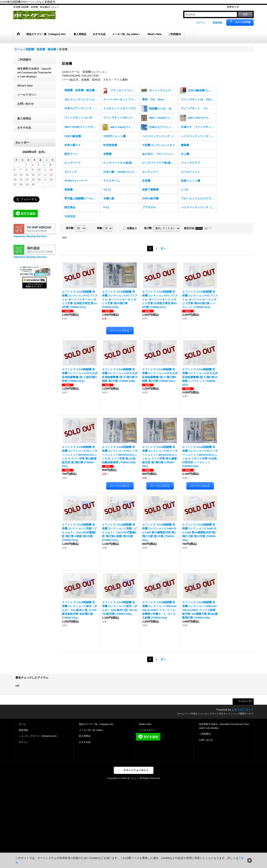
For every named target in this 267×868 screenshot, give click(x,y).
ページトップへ (245, 701)
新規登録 (217, 23)
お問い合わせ (26, 104)
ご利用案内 (24, 60)
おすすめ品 (24, 128)
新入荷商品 (24, 118)
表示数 (70, 228)
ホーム (22, 724)
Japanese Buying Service (30, 236)
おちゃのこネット (243, 710)
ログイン (201, 23)
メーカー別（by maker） (92, 730)
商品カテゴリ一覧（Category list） (97, 724)
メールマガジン (27, 95)
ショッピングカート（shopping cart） (39, 736)
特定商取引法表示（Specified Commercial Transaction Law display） (34, 72)
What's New (25, 86)
